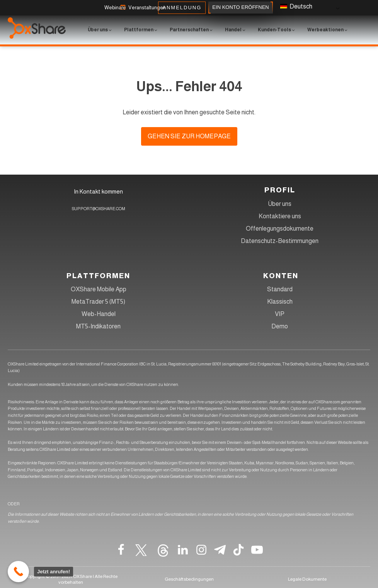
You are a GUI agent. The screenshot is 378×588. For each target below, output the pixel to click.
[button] (115, 8)
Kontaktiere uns (280, 216)
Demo (280, 326)
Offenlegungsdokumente (280, 229)
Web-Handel (99, 314)
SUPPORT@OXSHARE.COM (99, 209)
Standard (280, 289)
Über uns (280, 204)
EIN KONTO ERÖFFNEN (240, 8)
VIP (280, 314)
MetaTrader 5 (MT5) (98, 302)
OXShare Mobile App (99, 289)
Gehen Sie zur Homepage (189, 136)
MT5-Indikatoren (98, 326)
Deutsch (296, 6)
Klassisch (280, 302)
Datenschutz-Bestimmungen (280, 241)
